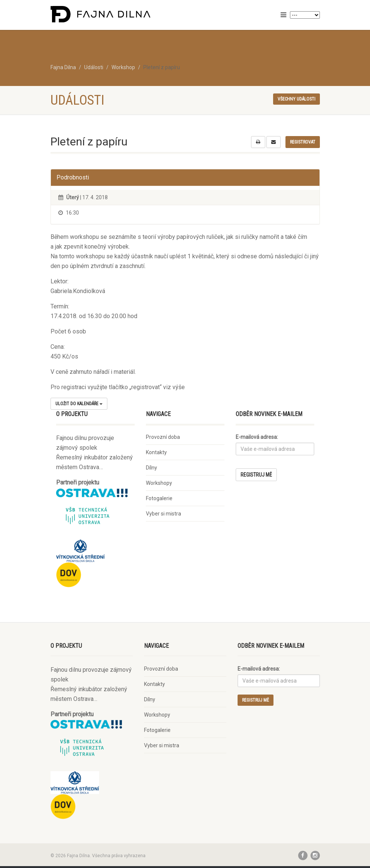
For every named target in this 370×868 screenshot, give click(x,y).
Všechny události (296, 99)
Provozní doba (163, 437)
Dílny (152, 468)
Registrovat (303, 142)
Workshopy (159, 483)
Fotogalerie (159, 498)
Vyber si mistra (163, 514)
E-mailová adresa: (257, 437)
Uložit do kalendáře (79, 404)
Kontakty (156, 452)
